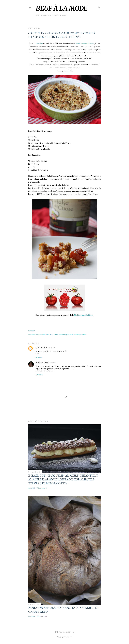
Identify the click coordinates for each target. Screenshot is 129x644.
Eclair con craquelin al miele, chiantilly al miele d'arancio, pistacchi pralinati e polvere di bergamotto (63, 479)
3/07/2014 (52, 347)
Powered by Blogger (64, 632)
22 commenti (42, 616)
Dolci (37, 334)
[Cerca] (99, 7)
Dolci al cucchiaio (46, 334)
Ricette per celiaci (80, 334)
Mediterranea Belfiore (85, 44)
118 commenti (42, 488)
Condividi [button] (32, 331)
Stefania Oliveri (42, 363)
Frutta (55, 334)
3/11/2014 (53, 363)
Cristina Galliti (42, 347)
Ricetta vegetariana (66, 334)
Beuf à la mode (62, 9)
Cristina (40, 44)
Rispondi (40, 357)
